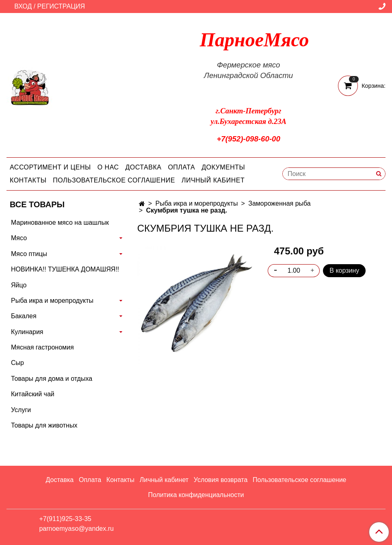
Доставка (144, 167)
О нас (108, 167)
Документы (223, 167)
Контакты (28, 180)
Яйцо (19, 285)
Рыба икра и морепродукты (196, 203)
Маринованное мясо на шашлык (60, 223)
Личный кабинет (213, 180)
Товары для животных (44, 425)
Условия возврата (221, 480)
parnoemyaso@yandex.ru (76, 529)
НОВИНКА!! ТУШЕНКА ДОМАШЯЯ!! (65, 269)
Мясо (19, 238)
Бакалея (24, 316)
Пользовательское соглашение (114, 180)
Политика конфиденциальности (196, 495)
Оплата (181, 167)
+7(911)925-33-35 (65, 519)
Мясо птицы (29, 254)
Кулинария (27, 332)
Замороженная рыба (279, 203)
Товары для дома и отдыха (52, 379)
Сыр (17, 363)
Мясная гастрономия (42, 347)
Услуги (21, 410)
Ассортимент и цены (50, 167)
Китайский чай (33, 394)
